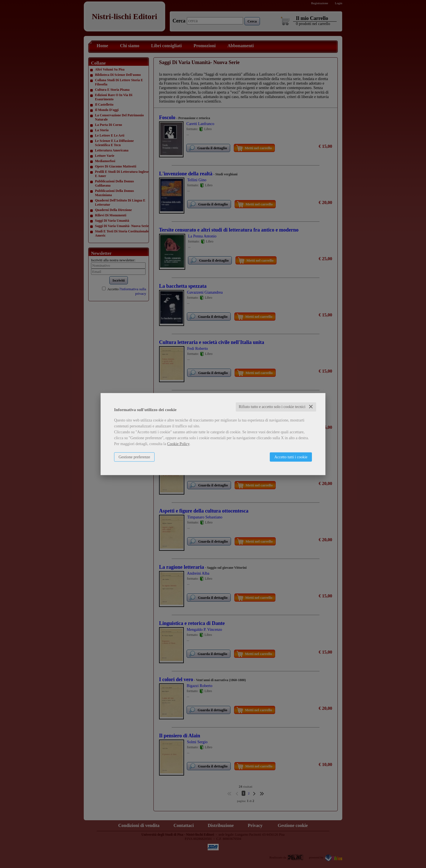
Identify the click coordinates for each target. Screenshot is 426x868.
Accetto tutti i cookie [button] (291, 457)
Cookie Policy (178, 444)
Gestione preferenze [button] (134, 457)
